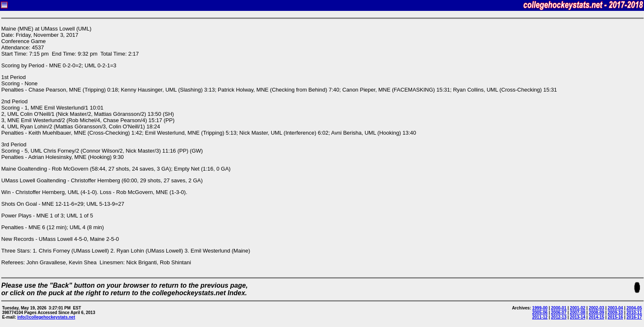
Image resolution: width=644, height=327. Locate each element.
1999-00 (540, 308)
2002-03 (596, 308)
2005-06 (540, 313)
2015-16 (615, 317)
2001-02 (578, 308)
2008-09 (596, 313)
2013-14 (578, 317)
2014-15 (596, 317)
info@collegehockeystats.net (46, 317)
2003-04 (615, 308)
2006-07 (559, 313)
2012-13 (559, 317)
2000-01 (559, 308)
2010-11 (634, 313)
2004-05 (634, 308)
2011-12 (540, 317)
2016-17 (634, 317)
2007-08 (578, 313)
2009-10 (615, 313)
